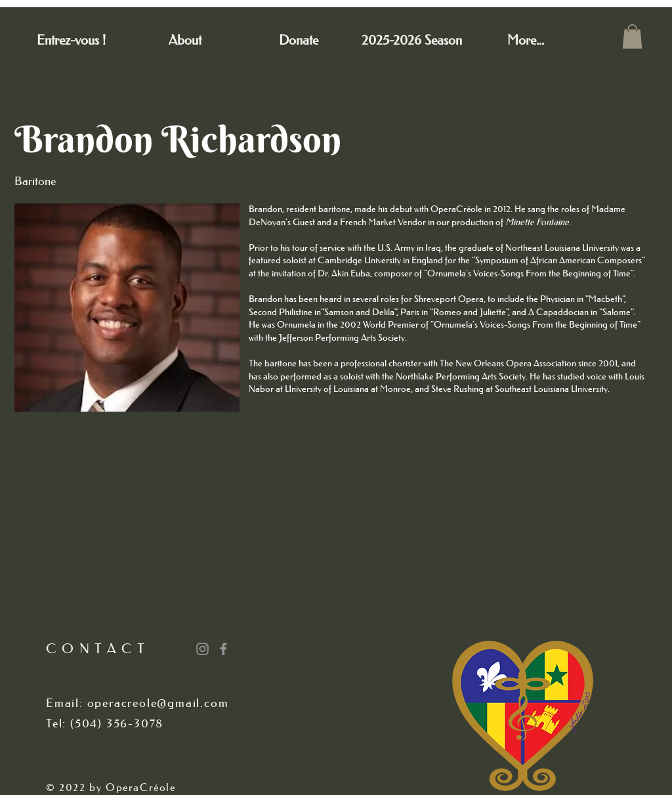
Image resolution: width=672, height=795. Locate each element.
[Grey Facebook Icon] (223, 649)
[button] (632, 36)
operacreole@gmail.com (158, 703)
